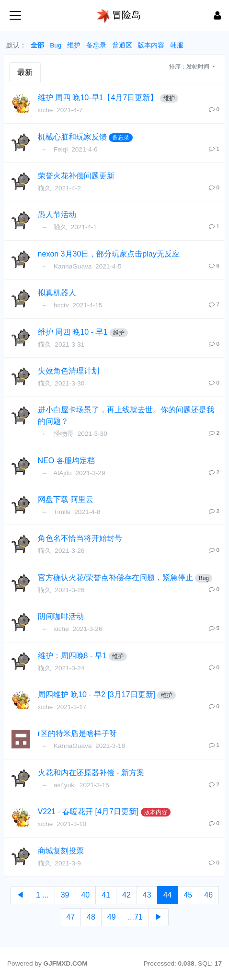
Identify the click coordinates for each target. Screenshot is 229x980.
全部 (37, 45)
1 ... (42, 895)
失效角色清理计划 (69, 371)
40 (85, 895)
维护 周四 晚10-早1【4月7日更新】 (98, 98)
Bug (56, 45)
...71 (135, 917)
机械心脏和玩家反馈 (72, 137)
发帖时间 (199, 67)
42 (126, 895)
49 (112, 917)
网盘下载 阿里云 (66, 499)
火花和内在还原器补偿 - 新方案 (91, 773)
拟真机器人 (57, 293)
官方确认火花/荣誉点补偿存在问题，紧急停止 (115, 577)
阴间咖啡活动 (61, 616)
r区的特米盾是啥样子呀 (77, 733)
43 (147, 895)
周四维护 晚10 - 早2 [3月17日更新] (97, 694)
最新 (25, 72)
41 (106, 895)
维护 (74, 45)
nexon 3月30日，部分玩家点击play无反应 (109, 254)
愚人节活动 (57, 215)
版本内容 (151, 45)
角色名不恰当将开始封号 (80, 538)
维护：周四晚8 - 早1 (72, 656)
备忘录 (96, 45)
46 (208, 895)
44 (168, 895)
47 (70, 917)
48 (91, 917)
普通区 (122, 45)
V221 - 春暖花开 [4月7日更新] (88, 811)
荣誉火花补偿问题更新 (76, 176)
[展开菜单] (15, 15)
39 (65, 895)
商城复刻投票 (61, 851)
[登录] (218, 15)
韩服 (177, 45)
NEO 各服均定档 (66, 461)
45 (188, 895)
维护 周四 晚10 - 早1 (73, 332)
